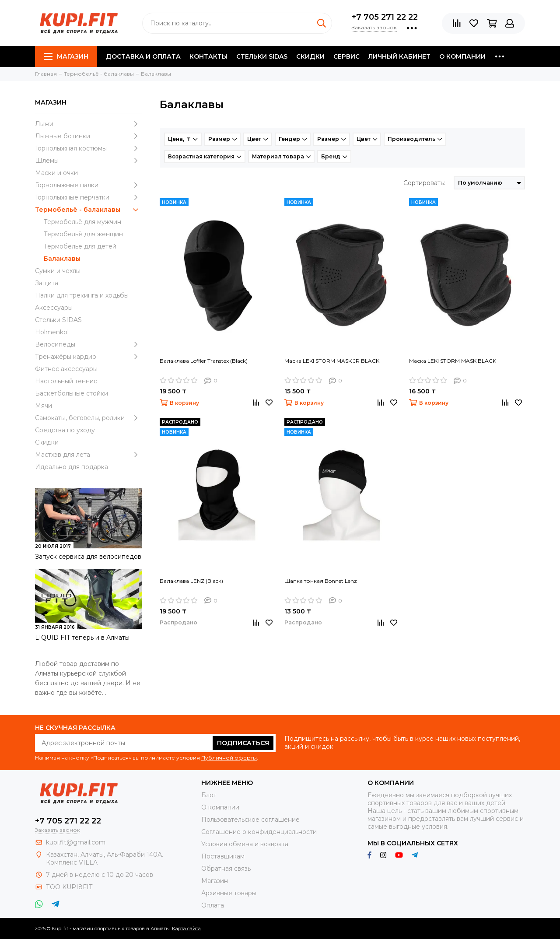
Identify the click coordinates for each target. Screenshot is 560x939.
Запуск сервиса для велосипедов (88, 557)
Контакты (208, 56)
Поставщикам (223, 856)
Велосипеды (89, 344)
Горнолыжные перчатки (89, 197)
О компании (462, 56)
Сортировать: (424, 183)
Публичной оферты (229, 758)
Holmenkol (52, 332)
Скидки (310, 56)
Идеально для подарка (72, 467)
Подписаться (243, 743)
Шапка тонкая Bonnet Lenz (321, 581)
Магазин (66, 56)
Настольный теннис (66, 381)
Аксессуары (54, 308)
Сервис (346, 56)
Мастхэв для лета (89, 455)
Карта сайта (186, 928)
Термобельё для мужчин (82, 222)
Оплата (213, 905)
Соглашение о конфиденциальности (259, 832)
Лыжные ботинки (89, 136)
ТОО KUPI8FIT (70, 887)
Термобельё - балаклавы (89, 210)
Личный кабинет (399, 56)
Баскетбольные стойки (72, 393)
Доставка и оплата (143, 56)
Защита (47, 283)
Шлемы (89, 161)
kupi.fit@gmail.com (76, 842)
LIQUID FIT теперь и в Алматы (82, 638)
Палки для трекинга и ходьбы (82, 295)
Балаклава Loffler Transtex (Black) (204, 361)
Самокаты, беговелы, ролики (89, 418)
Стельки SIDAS (262, 56)
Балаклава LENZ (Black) (191, 581)
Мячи (44, 406)
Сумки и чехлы (58, 271)
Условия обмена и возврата (245, 844)
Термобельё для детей (80, 246)
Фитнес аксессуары (66, 369)
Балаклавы (62, 259)
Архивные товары (229, 893)
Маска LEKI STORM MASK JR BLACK (332, 361)
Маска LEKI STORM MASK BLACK (453, 361)
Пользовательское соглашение (250, 820)
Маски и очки (56, 173)
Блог (209, 795)
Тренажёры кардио (89, 357)
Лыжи (89, 124)
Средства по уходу (65, 430)
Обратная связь (226, 869)
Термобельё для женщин (83, 234)
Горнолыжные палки (89, 185)
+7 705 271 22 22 (385, 17)
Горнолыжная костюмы (89, 148)
